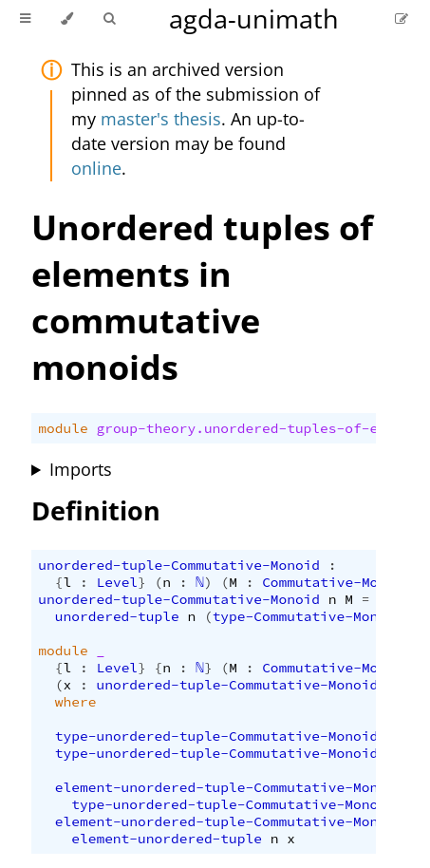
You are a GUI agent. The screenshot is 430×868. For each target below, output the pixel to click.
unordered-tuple (117, 616)
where (76, 702)
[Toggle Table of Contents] (25, 19)
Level (117, 582)
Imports (81, 469)
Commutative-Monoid (337, 582)
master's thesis (161, 119)
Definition (96, 510)
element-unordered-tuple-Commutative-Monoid (229, 787)
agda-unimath (254, 19)
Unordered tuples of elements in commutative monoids (202, 297)
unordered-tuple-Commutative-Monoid (179, 565)
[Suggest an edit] (402, 19)
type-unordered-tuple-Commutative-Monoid (216, 736)
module (63, 428)
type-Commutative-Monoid (308, 616)
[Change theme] (67, 19)
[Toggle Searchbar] (109, 19)
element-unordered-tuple (167, 839)
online (96, 168)
